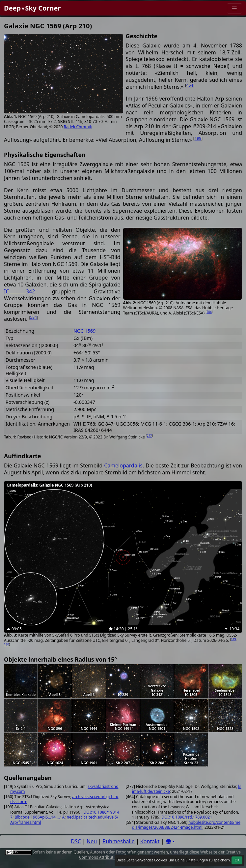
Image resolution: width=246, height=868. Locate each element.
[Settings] (170, 842)
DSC (76, 841)
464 (190, 85)
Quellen (81, 852)
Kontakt (150, 841)
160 (6, 644)
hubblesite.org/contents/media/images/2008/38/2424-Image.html (186, 825)
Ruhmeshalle (119, 841)
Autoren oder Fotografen (113, 852)
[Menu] (234, 8)
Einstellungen (197, 860)
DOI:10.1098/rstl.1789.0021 (187, 817)
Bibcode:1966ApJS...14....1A (40, 817)
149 (233, 639)
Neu (92, 841)
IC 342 (19, 291)
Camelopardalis (123, 465)
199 (198, 138)
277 (149, 436)
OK (237, 860)
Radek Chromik (78, 127)
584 (209, 312)
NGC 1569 (84, 331)
